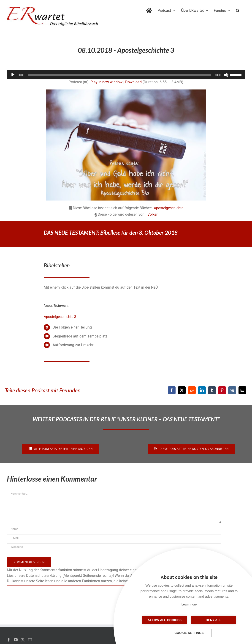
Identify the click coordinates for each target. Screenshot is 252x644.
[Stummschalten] (226, 75)
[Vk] (232, 390)
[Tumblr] (212, 390)
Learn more (189, 604)
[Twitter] (23, 640)
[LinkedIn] (202, 390)
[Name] (114, 529)
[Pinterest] (222, 390)
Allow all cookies (166, 620)
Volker (152, 214)
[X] (182, 390)
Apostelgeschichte (169, 208)
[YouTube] (16, 640)
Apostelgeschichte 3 (60, 317)
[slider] (120, 75)
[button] (238, 10)
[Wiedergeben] (13, 75)
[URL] (114, 547)
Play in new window (106, 82)
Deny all (212, 620)
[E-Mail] (242, 390)
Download (133, 82)
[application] (126, 75)
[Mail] (30, 640)
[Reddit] (192, 390)
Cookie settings (189, 633)
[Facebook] (172, 390)
